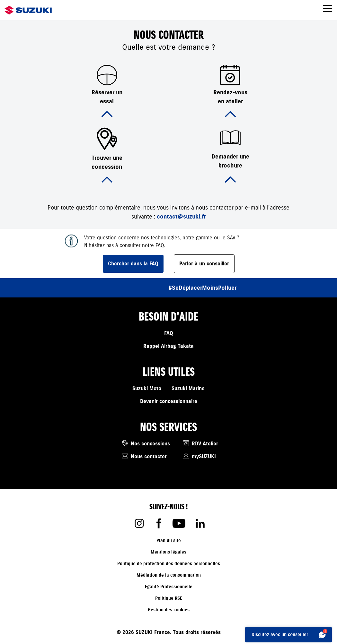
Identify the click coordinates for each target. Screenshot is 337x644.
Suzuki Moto (147, 389)
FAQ (169, 333)
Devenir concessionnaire (169, 401)
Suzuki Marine (188, 389)
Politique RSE (169, 598)
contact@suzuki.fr (181, 217)
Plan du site (169, 541)
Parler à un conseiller (204, 264)
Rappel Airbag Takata (168, 346)
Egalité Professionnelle (169, 587)
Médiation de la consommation (169, 575)
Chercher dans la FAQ (133, 264)
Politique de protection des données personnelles (169, 564)
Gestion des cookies (169, 610)
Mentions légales (168, 552)
